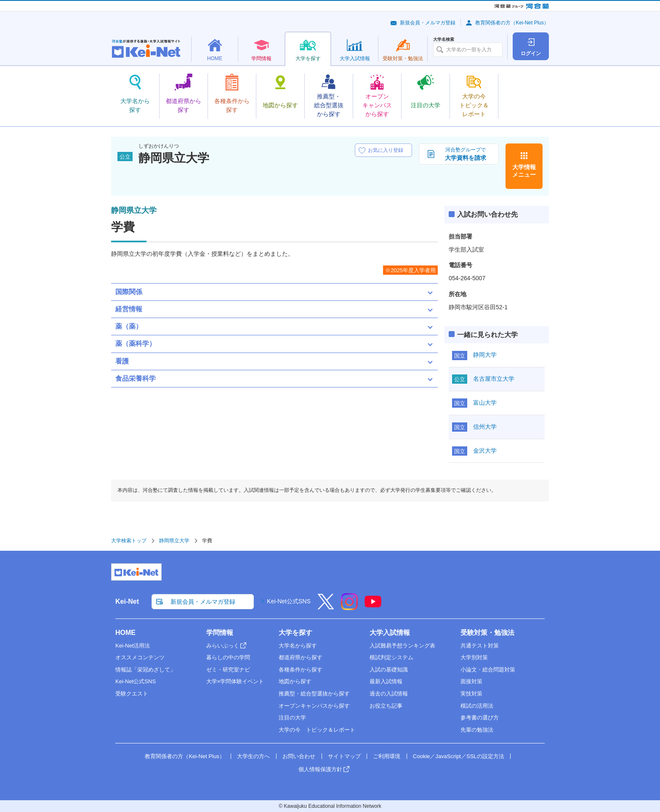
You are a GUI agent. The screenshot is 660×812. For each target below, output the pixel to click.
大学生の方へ (253, 756)
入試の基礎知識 (389, 670)
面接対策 (471, 681)
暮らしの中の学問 (228, 657)
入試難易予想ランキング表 (402, 646)
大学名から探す (298, 646)
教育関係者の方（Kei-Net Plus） (512, 23)
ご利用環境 (387, 756)
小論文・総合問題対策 (488, 670)
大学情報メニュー (524, 171)
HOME (125, 633)
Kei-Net (127, 601)
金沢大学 (485, 451)
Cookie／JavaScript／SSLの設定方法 (459, 756)
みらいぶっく (223, 646)
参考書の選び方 (480, 718)
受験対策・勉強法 (487, 633)
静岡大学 (485, 355)
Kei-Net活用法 (133, 646)
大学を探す (295, 633)
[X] (326, 607)
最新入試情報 (386, 681)
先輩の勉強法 (477, 730)
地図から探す (295, 681)
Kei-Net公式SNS (289, 601)
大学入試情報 (390, 633)
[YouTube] (373, 607)
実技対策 (471, 694)
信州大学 (485, 427)
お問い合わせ (299, 756)
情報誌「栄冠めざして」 (145, 670)
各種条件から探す (301, 670)
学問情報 (220, 633)
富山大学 (485, 403)
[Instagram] (349, 607)
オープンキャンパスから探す (314, 706)
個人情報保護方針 (320, 769)
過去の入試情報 (389, 694)
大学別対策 (474, 657)
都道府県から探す (301, 657)
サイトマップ (344, 756)
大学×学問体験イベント (235, 681)
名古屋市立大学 (494, 379)
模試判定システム (391, 657)
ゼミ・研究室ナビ (228, 670)
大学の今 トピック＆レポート (317, 730)
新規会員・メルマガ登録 (428, 23)
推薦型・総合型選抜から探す (314, 694)
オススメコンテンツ (140, 657)
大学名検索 (444, 40)
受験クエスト (132, 694)
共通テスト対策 (480, 646)
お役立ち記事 (386, 706)
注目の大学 (292, 718)
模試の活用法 (477, 706)
